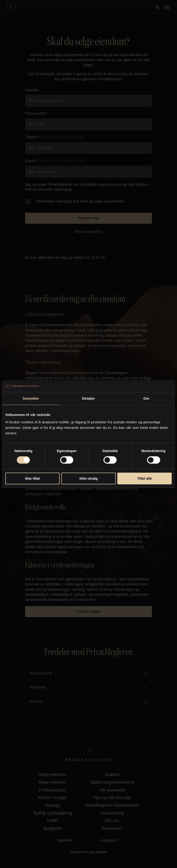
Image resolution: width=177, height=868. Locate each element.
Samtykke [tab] (31, 398)
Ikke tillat (32, 478)
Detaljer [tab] (88, 398)
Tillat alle (145, 478)
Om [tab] (146, 398)
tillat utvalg (88, 478)
